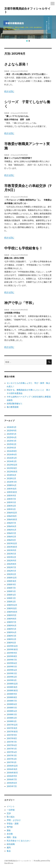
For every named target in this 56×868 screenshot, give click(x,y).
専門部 (10, 827)
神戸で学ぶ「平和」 (20, 303)
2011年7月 (11, 588)
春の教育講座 (13, 407)
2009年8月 (12, 656)
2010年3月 (12, 636)
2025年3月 (12, 441)
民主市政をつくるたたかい (19, 841)
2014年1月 (11, 540)
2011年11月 (12, 581)
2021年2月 (11, 478)
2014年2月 (11, 537)
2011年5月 (11, 591)
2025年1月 (11, 448)
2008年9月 (12, 694)
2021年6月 (12, 475)
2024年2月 (12, 461)
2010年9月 (12, 615)
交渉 (9, 813)
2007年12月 (12, 725)
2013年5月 (11, 554)
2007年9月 (12, 735)
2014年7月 (11, 523)
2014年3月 (11, 533)
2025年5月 (12, 434)
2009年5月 (12, 667)
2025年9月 (12, 431)
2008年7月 (12, 701)
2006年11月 (12, 769)
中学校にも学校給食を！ (23, 248)
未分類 (10, 834)
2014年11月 (12, 516)
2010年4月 (12, 632)
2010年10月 (12, 612)
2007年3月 (12, 755)
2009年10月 (12, 649)
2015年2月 (11, 506)
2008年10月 (12, 690)
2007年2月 (12, 759)
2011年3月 (11, 598)
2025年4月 (12, 437)
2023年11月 (12, 468)
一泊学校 (11, 810)
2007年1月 (12, 762)
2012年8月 (12, 564)
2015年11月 (12, 489)
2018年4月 (12, 485)
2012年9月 (12, 561)
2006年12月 (12, 766)
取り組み (11, 817)
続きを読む (9, 91)
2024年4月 (12, 458)
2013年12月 (12, 543)
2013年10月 (12, 547)
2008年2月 (12, 718)
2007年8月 (12, 738)
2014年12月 (12, 513)
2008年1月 (12, 721)
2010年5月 (12, 629)
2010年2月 (12, 639)
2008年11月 (12, 687)
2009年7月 (12, 660)
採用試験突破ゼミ (15, 404)
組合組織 (11, 844)
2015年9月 (11, 496)
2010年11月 (12, 608)
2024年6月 (12, 454)
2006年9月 (12, 776)
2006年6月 (12, 783)
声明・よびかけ (14, 820)
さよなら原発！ (17, 64)
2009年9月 (12, 653)
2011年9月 (11, 584)
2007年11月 (12, 728)
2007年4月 (12, 752)
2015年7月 (11, 499)
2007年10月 (12, 732)
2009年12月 (12, 646)
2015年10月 (12, 492)
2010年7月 (12, 622)
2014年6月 (12, 526)
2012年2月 (11, 574)
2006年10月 (12, 773)
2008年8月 (12, 697)
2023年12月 (12, 465)
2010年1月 (11, 643)
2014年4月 (12, 530)
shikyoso (14, 71)
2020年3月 (12, 482)
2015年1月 (11, 509)
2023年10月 (12, 472)
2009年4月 (12, 670)
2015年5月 (11, 502)
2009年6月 (12, 663)
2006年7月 (12, 779)
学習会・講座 (13, 824)
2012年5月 (11, 571)
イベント (11, 806)
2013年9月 (12, 550)
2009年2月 (12, 677)
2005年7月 (12, 786)
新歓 (9, 830)
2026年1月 (12, 427)
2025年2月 (12, 444)
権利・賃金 (12, 837)
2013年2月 (11, 557)
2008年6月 (12, 704)
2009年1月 (12, 680)
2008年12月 (12, 684)
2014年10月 (12, 519)
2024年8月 (12, 451)
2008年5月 (12, 708)
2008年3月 (12, 714)
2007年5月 (12, 749)
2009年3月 (12, 673)
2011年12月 (12, 578)
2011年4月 (11, 595)
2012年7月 (11, 567)
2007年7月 (12, 742)
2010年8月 (12, 619)
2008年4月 (12, 711)
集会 (9, 851)
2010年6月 (12, 625)
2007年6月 (12, 745)
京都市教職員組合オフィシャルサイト (18, 861)
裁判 (9, 847)
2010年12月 (12, 605)
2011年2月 (11, 602)
